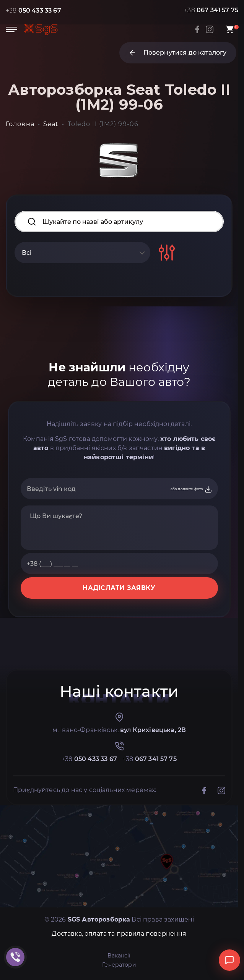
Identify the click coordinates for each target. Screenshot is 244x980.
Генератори (119, 965)
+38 (33, 11)
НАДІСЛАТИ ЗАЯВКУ (119, 588)
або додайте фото (191, 489)
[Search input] (119, 222)
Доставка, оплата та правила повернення (119, 934)
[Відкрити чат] (229, 960)
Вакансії (119, 956)
